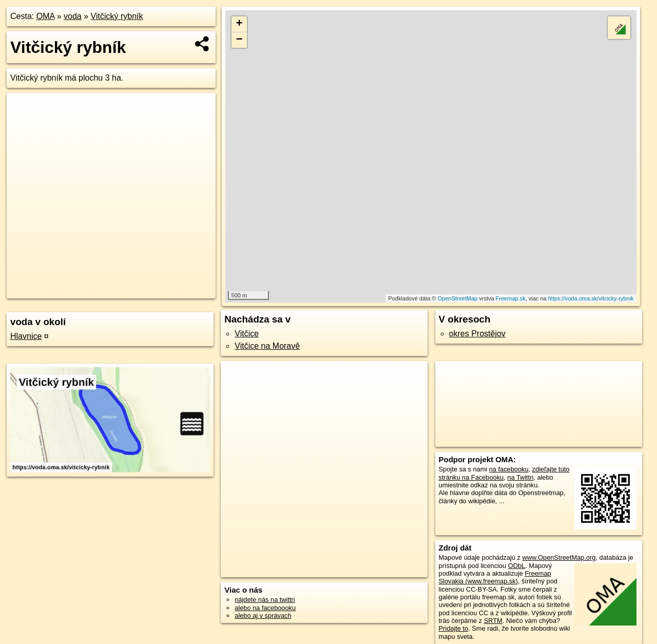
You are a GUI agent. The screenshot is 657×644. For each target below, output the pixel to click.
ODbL (517, 566)
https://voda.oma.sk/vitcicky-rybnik (591, 298)
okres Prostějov (477, 334)
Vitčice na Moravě (267, 346)
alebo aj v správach (263, 615)
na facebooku (509, 469)
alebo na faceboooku (265, 608)
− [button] (239, 40)
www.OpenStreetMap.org (559, 557)
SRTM (493, 621)
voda (73, 16)
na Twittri (520, 477)
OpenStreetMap (458, 298)
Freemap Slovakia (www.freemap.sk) (495, 577)
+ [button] (239, 24)
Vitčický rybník (117, 16)
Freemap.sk (511, 298)
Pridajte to (454, 628)
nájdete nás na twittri (265, 600)
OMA (46, 16)
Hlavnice (26, 336)
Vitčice (247, 334)
